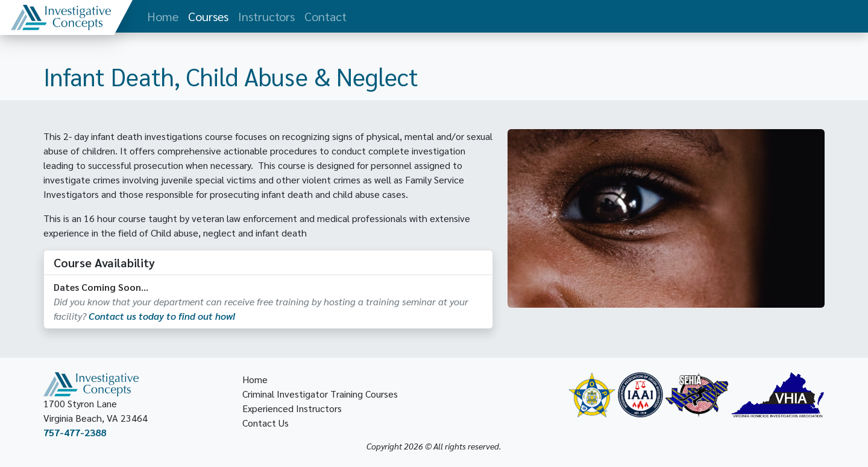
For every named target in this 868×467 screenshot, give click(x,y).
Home (163, 16)
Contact (325, 16)
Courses (208, 16)
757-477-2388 (75, 432)
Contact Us (266, 423)
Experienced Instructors (292, 408)
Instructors (266, 16)
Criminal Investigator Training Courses (320, 394)
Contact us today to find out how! (162, 316)
